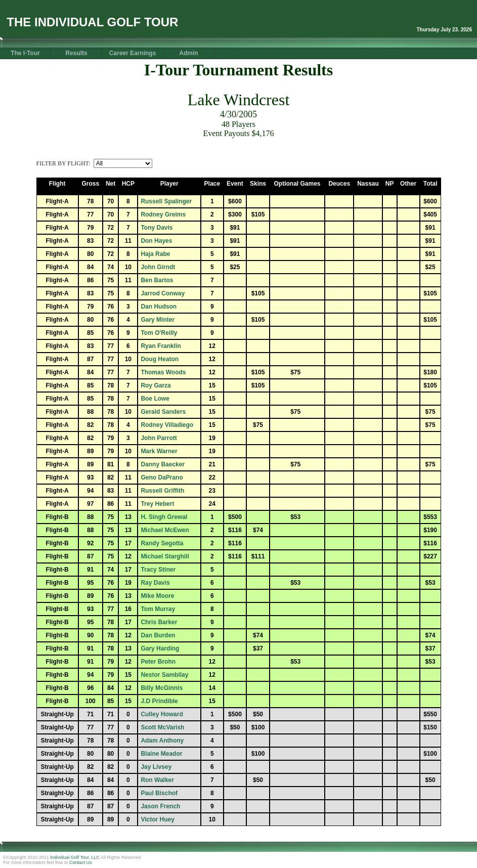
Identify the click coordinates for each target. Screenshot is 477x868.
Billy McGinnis (162, 688)
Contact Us (81, 862)
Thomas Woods (163, 372)
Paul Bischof (159, 793)
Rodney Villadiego (167, 425)
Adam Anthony (162, 741)
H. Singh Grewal (164, 517)
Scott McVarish (162, 727)
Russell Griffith (162, 491)
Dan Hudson (159, 307)
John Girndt (158, 267)
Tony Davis (157, 228)
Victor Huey (157, 819)
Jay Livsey (156, 767)
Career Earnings (133, 53)
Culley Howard (162, 714)
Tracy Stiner (158, 570)
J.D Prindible (159, 701)
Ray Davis (155, 583)
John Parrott (159, 438)
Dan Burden (158, 635)
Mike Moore (157, 596)
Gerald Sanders (163, 412)
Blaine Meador (161, 754)
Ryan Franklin (161, 346)
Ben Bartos (157, 280)
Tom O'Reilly (159, 333)
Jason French (160, 806)
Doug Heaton (160, 359)
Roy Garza (156, 385)
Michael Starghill (165, 556)
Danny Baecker (163, 464)
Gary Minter (158, 320)
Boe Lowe (155, 399)
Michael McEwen (165, 530)
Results (76, 53)
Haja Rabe (155, 254)
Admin (188, 53)
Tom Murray (158, 609)
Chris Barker (159, 622)
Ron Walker (157, 780)
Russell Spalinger (166, 201)
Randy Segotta (162, 543)
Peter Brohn (158, 662)
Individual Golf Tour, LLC (75, 857)
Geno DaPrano (162, 478)
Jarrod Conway (163, 293)
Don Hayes (156, 241)
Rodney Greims (163, 214)
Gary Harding (160, 648)
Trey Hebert (157, 504)
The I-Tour (25, 53)
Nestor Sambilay (164, 675)
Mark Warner (159, 451)
